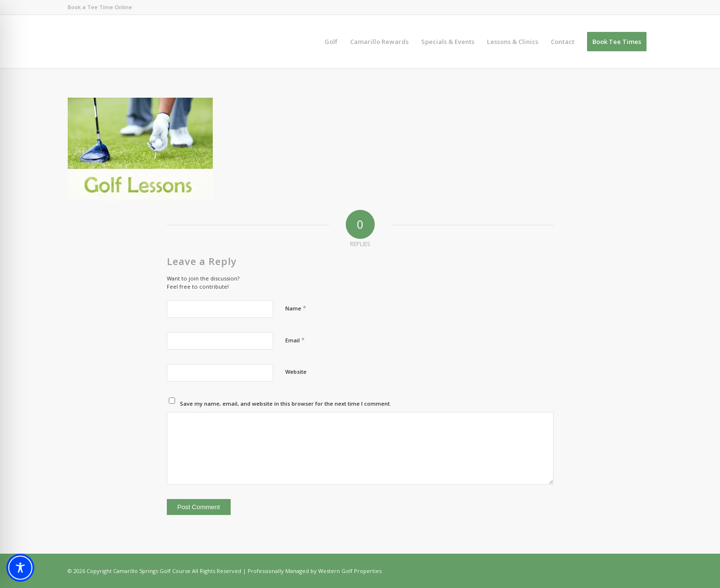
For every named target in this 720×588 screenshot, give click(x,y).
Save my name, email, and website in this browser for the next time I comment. (286, 404)
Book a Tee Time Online (100, 7)
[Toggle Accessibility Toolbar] (20, 568)
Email (295, 340)
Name (296, 308)
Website (296, 372)
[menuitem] (331, 42)
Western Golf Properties (350, 571)
